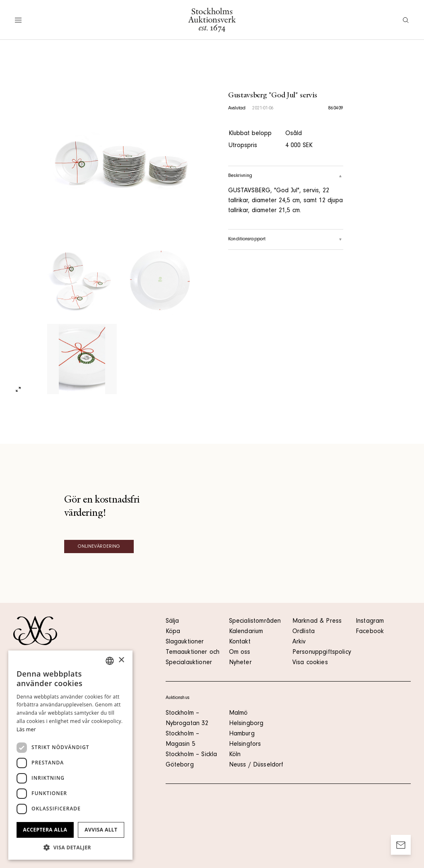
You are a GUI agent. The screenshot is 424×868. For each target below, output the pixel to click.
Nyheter (240, 663)
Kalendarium (246, 632)
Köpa (173, 632)
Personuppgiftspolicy (322, 653)
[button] (70, 847)
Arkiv (299, 642)
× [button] (121, 660)
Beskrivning (286, 176)
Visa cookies (310, 663)
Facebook (370, 632)
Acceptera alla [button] (45, 830)
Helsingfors (245, 745)
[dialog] (70, 755)
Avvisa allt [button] (101, 830)
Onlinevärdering (99, 547)
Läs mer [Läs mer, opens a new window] (26, 729)
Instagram (370, 621)
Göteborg (180, 765)
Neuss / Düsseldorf (256, 765)
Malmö (238, 713)
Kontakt (240, 642)
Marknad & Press (317, 621)
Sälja (172, 621)
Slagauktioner (185, 642)
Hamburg (242, 734)
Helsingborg (246, 724)
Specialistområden (255, 621)
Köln (235, 755)
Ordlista (304, 632)
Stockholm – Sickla (192, 755)
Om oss (240, 653)
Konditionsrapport (286, 239)
